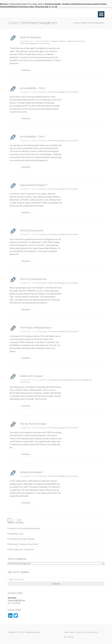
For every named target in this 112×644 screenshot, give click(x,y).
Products (79, 632)
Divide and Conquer (31, 376)
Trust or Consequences (33, 279)
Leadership (70, 41)
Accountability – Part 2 (33, 88)
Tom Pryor (45, 41)
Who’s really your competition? (22, 549)
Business (54, 41)
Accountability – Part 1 (32, 136)
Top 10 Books (69, 637)
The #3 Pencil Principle (33, 424)
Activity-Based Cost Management (60, 380)
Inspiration (62, 41)
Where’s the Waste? (31, 472)
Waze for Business (30, 37)
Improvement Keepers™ (34, 185)
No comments (45, 44)
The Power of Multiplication (36, 328)
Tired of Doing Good (31, 230)
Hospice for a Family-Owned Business (25, 529)
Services (87, 632)
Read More (26, 70)
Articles (94, 632)
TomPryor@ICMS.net (16, 601)
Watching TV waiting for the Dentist (24, 544)
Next (19, 520)
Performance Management (29, 44)
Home (84, 23)
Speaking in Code (16, 534)
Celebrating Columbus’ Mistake (22, 539)
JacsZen (37, 632)
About (72, 632)
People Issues (80, 41)
